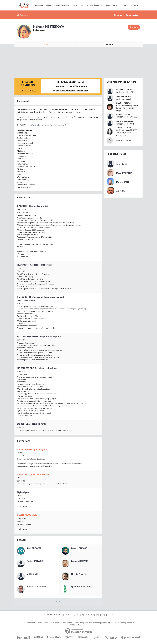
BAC (22, 91)
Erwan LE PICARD (79, 548)
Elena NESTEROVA (123, 97)
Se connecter (132, 15)
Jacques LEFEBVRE (79, 561)
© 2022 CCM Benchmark (79, 625)
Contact (39, 623)
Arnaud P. (120, 191)
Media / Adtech (62, 5)
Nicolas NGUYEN (79, 574)
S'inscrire (118, 15)
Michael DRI (32, 574)
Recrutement (55, 623)
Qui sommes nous (29, 623)
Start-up (78, 5)
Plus (58, 602)
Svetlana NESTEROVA (125, 121)
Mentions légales (107, 623)
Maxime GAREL (123, 182)
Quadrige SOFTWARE (81, 587)
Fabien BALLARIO (35, 561)
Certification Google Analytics (32, 449)
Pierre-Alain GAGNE (36, 587)
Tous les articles (119, 623)
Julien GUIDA (122, 164)
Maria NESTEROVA (124, 128)
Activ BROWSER (34, 548)
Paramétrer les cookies (92, 623)
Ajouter (135, 27)
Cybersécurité (95, 5)
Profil (45, 44)
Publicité (46, 623)
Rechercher (25, 15)
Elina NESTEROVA (123, 103)
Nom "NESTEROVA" (124, 140)
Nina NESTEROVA (123, 114)
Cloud (124, 5)
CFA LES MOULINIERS (27, 515)
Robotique (112, 5)
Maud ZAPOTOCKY (124, 173)
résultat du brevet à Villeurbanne (72, 91)
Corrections (130, 623)
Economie (136, 5)
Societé (63, 623)
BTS (34, 91)
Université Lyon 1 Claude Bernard (33, 474)
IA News (39, 5)
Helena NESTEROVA (124, 90)
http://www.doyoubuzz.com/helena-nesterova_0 (47, 125)
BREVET (28, 91)
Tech (48, 5)
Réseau (109, 44)
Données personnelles (75, 623)
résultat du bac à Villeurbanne (72, 86)
